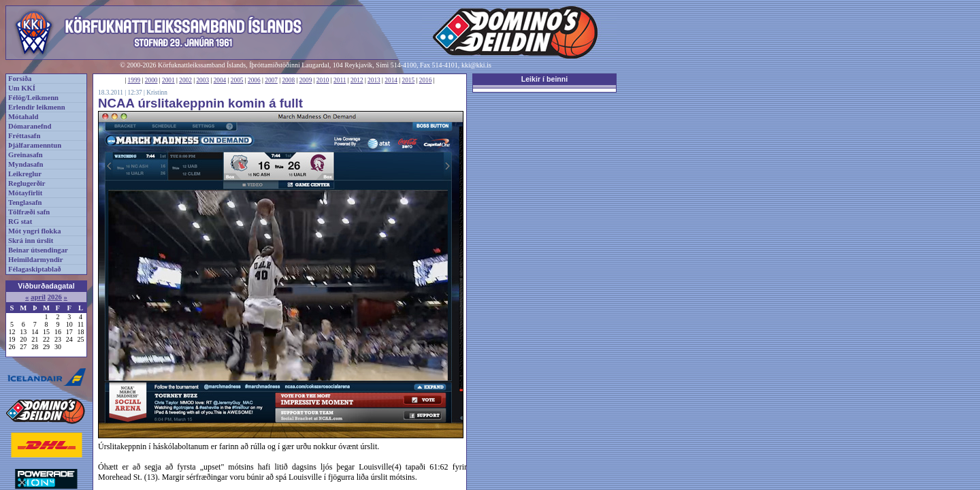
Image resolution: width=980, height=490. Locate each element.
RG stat (20, 222)
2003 (202, 80)
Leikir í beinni (545, 79)
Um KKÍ (22, 88)
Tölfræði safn (29, 212)
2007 (271, 80)
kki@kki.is (476, 65)
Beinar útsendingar (38, 250)
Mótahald (23, 117)
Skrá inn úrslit (31, 241)
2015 (409, 80)
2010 (323, 80)
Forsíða (20, 79)
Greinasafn (26, 155)
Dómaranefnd (30, 126)
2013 (374, 80)
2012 (357, 80)
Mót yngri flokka (35, 231)
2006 (254, 80)
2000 (151, 80)
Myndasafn (26, 164)
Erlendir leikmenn (37, 107)
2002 (185, 80)
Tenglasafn (25, 202)
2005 (237, 80)
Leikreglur (25, 174)
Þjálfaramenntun (35, 145)
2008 (288, 80)
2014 (391, 80)
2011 (340, 80)
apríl (38, 297)
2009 (306, 80)
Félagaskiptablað (35, 269)
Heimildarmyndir (36, 260)
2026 (55, 297)
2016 (426, 80)
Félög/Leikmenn (33, 98)
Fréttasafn (24, 136)
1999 (134, 80)
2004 (220, 80)
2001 (168, 80)
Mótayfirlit (25, 193)
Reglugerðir (27, 183)
